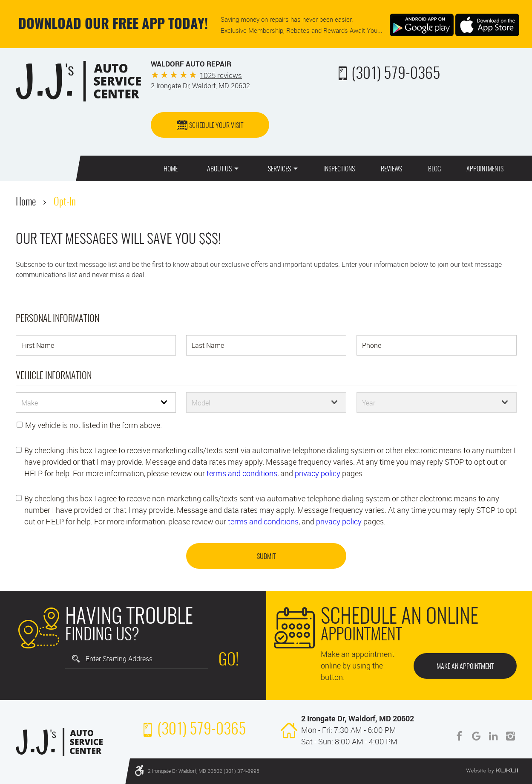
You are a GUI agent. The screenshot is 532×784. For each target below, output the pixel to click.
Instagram (510, 736)
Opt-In (65, 203)
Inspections (339, 169)
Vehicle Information (54, 376)
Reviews (391, 169)
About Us (219, 169)
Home (171, 169)
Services (279, 169)
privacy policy (318, 473)
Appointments (485, 169)
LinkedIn (493, 736)
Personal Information (58, 319)
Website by (492, 771)
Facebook (459, 736)
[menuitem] (171, 168)
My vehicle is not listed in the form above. (93, 425)
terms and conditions (242, 473)
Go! (229, 661)
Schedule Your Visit (216, 126)
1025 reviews (221, 75)
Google (476, 736)
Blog (434, 169)
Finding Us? (129, 626)
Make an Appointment (465, 667)
